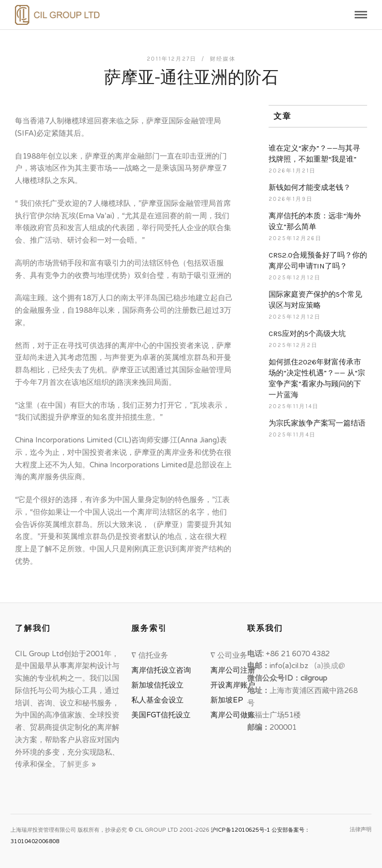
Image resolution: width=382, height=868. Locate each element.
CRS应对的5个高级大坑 (307, 334)
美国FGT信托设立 (163, 715)
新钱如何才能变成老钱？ (310, 187)
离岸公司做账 (233, 715)
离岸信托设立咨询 (163, 670)
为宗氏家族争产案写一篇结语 (317, 423)
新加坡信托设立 (159, 685)
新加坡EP (227, 700)
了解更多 (76, 764)
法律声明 (361, 829)
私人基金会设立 (157, 700)
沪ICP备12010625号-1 (240, 830)
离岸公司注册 (235, 670)
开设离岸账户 (233, 685)
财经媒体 (223, 59)
